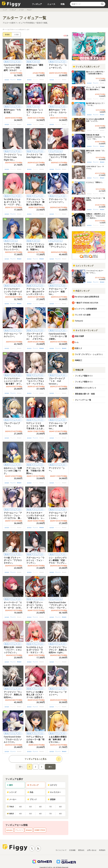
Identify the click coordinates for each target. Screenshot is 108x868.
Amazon (19, 80)
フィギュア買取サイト (84, 382)
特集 (63, 4)
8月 (61, 807)
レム (77, 342)
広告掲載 (72, 850)
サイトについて (61, 850)
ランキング (33, 785)
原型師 (51, 799)
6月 (40, 807)
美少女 (7, 62)
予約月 (10, 807)
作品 (30, 792)
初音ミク (79, 348)
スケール (36, 62)
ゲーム (13, 62)
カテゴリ (52, 785)
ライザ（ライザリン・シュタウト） (89, 354)
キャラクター (54, 792)
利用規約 (102, 850)
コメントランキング (83, 266)
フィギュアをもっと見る (36, 759)
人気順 (16, 34)
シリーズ (12, 792)
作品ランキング (81, 291)
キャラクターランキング (85, 330)
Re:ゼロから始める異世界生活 (87, 297)
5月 (31, 807)
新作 (10, 785)
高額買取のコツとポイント (86, 388)
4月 (21, 807)
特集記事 (78, 370)
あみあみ (7, 80)
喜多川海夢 (79, 336)
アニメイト (13, 80)
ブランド (32, 799)
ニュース (51, 4)
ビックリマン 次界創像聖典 (86, 309)
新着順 (7, 34)
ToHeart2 (79, 321)
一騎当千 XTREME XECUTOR (87, 303)
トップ (5, 10)
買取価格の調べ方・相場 (85, 394)
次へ (50, 767)
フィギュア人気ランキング (86, 67)
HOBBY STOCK (40, 830)
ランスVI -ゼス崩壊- (83, 315)
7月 (50, 807)
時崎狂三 (79, 360)
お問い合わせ (92, 850)
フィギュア (37, 4)
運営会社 (81, 850)
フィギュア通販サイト (84, 376)
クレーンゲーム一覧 (83, 400)
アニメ (13, 196)
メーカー (21, 10)
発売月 (10, 814)
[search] (102, 4)
